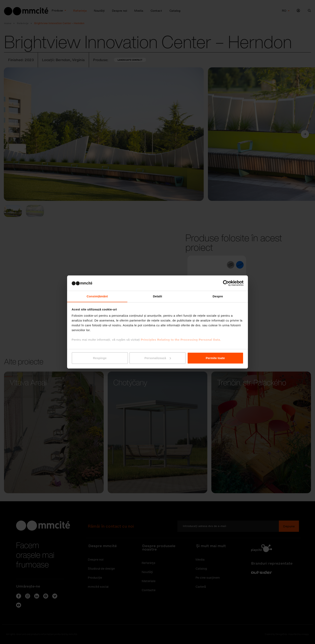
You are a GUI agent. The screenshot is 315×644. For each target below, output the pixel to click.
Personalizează (158, 358)
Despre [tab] (218, 296)
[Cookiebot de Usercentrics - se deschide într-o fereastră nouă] (226, 283)
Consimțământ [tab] (97, 296)
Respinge (100, 358)
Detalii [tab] (157, 296)
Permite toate (215, 358)
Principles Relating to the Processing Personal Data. (181, 340)
